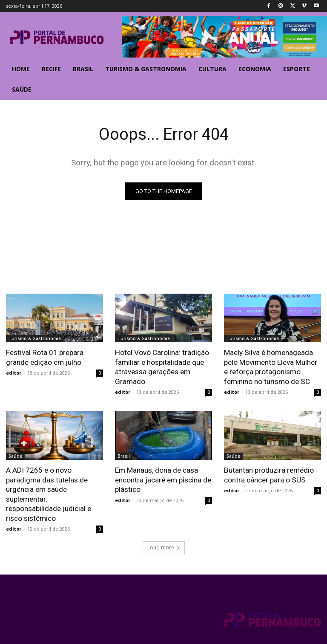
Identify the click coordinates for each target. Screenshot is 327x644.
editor (14, 373)
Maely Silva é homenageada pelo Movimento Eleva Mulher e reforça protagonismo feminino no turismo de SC (271, 367)
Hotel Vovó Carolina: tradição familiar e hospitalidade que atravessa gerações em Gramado (162, 367)
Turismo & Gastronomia (35, 339)
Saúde (15, 456)
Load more (164, 546)
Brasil (124, 456)
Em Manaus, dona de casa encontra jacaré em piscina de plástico (163, 479)
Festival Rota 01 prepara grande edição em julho (45, 358)
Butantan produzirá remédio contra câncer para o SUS (269, 474)
